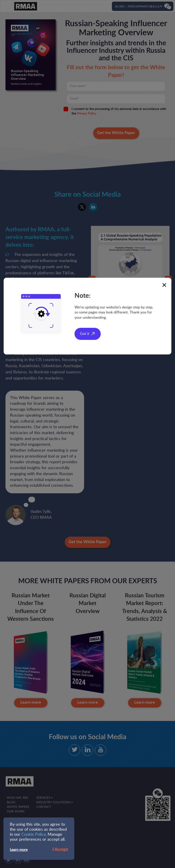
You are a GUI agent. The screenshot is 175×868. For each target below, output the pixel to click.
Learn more (19, 850)
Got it (85, 334)
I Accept (60, 850)
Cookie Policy (33, 835)
